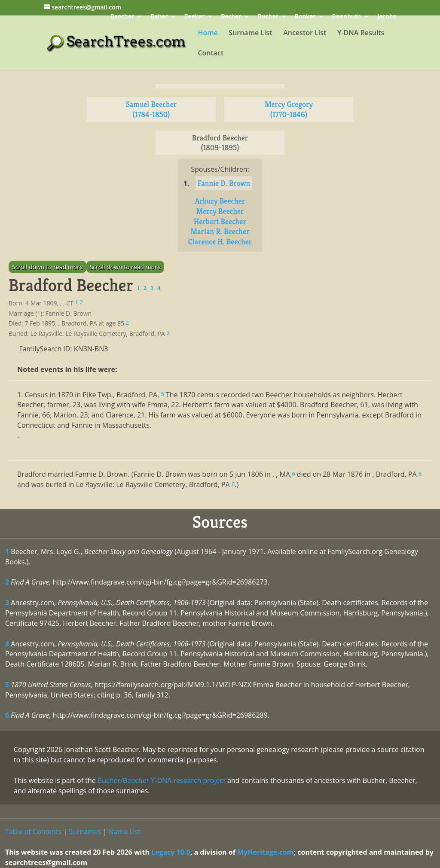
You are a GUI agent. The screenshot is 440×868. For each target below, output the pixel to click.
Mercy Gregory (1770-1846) (289, 109)
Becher (231, 17)
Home (208, 34)
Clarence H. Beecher (220, 242)
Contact (211, 54)
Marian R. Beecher (220, 231)
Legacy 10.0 (171, 852)
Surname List (250, 34)
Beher (159, 17)
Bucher (268, 17)
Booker (305, 17)
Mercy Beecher (220, 211)
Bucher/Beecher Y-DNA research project (162, 780)
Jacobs (387, 17)
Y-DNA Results (361, 34)
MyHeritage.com (266, 852)
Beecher (122, 17)
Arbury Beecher (220, 201)
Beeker (195, 17)
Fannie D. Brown (224, 183)
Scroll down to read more (47, 267)
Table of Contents (33, 831)
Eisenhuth (346, 17)
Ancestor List (305, 34)
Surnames (85, 831)
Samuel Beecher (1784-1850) (151, 109)
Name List (125, 831)
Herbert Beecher (220, 221)
